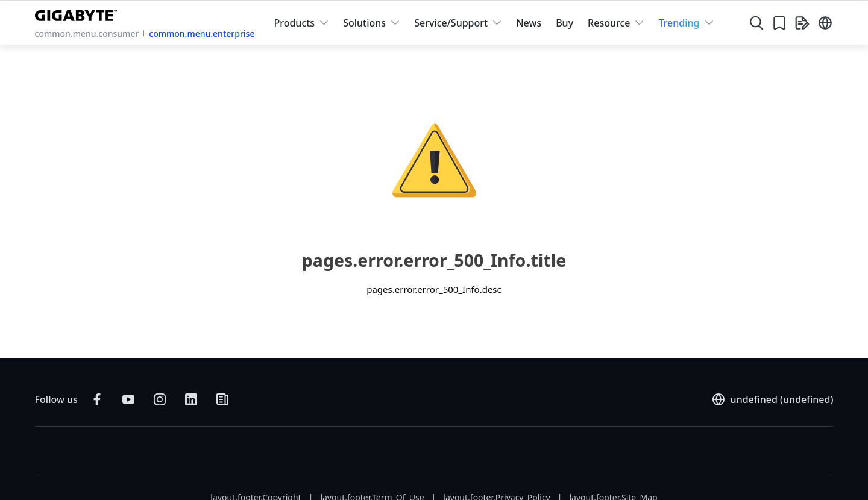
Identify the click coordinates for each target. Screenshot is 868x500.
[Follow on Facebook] (97, 399)
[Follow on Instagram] (160, 399)
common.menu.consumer (87, 33)
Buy (565, 23)
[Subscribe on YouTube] (128, 399)
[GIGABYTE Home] (79, 13)
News (529, 23)
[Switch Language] (825, 23)
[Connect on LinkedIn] (191, 399)
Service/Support (451, 23)
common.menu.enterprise (202, 33)
